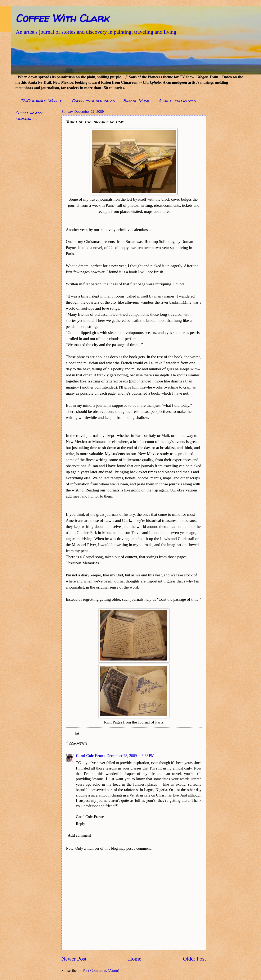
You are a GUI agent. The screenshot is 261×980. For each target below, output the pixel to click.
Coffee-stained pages (93, 101)
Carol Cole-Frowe (91, 756)
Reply (81, 824)
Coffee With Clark (62, 18)
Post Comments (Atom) (101, 971)
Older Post (194, 959)
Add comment (79, 835)
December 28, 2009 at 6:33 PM (130, 756)
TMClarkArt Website (42, 101)
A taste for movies (177, 101)
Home (135, 959)
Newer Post (74, 959)
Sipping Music (137, 101)
